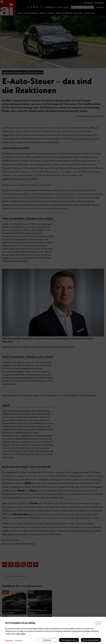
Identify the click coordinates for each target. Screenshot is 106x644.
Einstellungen (47, 640)
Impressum (19, 640)
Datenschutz (9, 640)
